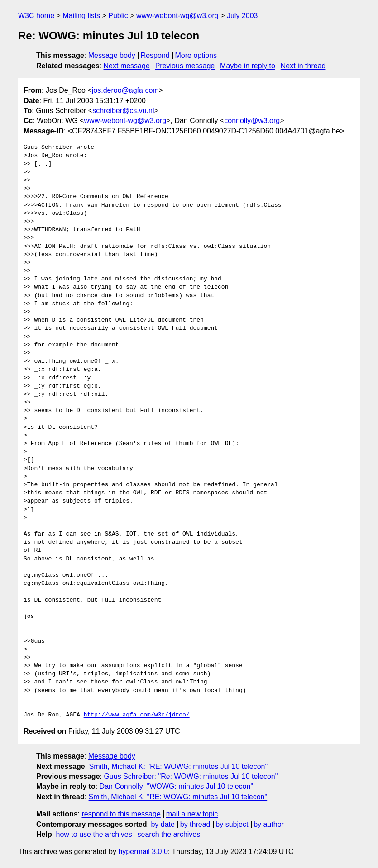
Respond (155, 55)
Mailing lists (81, 16)
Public (118, 16)
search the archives (169, 834)
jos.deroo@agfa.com (125, 90)
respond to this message (121, 814)
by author (269, 824)
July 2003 (242, 16)
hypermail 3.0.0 (143, 851)
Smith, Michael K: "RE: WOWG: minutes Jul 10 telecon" (179, 766)
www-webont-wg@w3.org (177, 16)
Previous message (185, 66)
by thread (195, 824)
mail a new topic (192, 814)
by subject (232, 824)
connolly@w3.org (252, 121)
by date (163, 824)
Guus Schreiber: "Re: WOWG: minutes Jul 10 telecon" (191, 776)
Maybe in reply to (248, 66)
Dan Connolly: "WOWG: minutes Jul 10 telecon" (177, 786)
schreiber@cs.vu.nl (123, 111)
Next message (127, 66)
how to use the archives (94, 834)
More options (196, 55)
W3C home (36, 16)
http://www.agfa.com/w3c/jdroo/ (137, 715)
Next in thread (303, 66)
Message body (112, 55)
